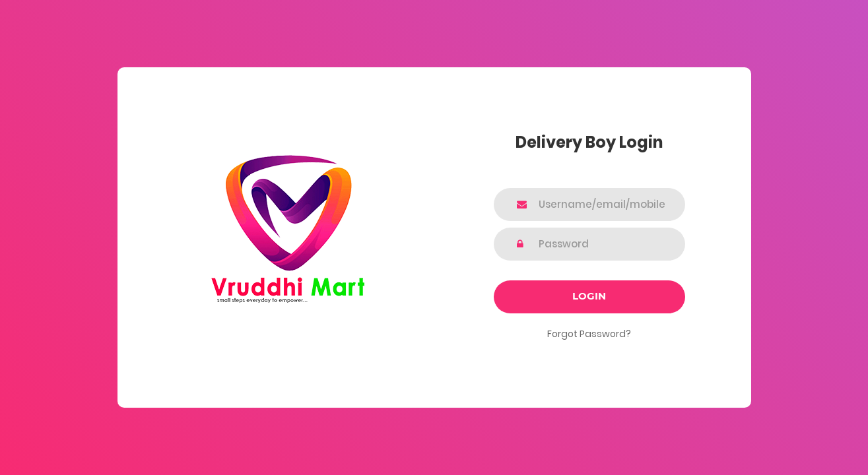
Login (589, 296)
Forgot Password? (589, 334)
